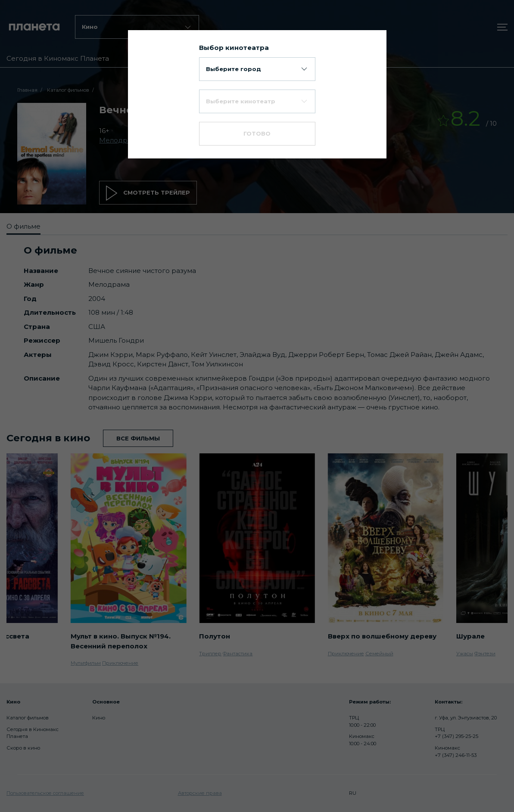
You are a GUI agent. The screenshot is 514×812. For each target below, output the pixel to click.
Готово (257, 133)
